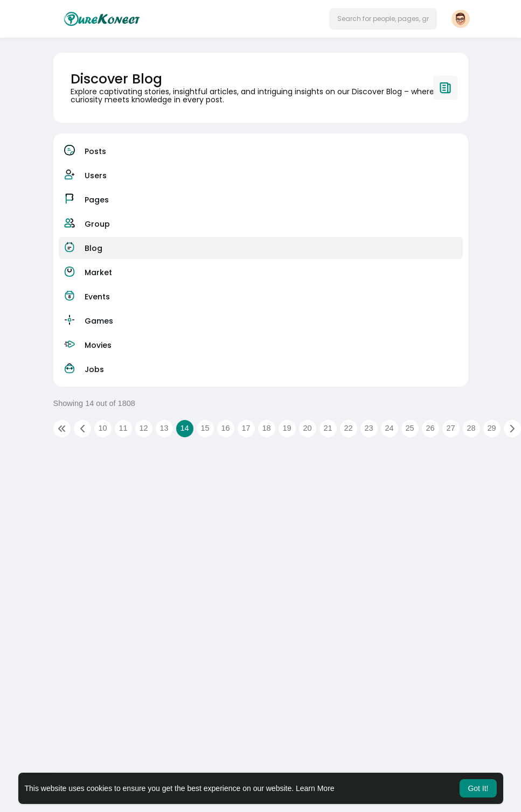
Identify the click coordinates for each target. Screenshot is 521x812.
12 (143, 428)
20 (307, 428)
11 (123, 428)
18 (266, 428)
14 (184, 428)
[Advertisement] (261, 534)
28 (471, 428)
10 (102, 428)
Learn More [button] (315, 788)
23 (369, 428)
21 (328, 428)
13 (164, 428)
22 (348, 428)
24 (389, 428)
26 (430, 428)
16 (225, 428)
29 (491, 428)
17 (246, 428)
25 (409, 428)
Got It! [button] (478, 788)
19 (287, 428)
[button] (383, 19)
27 (450, 428)
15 (205, 428)
